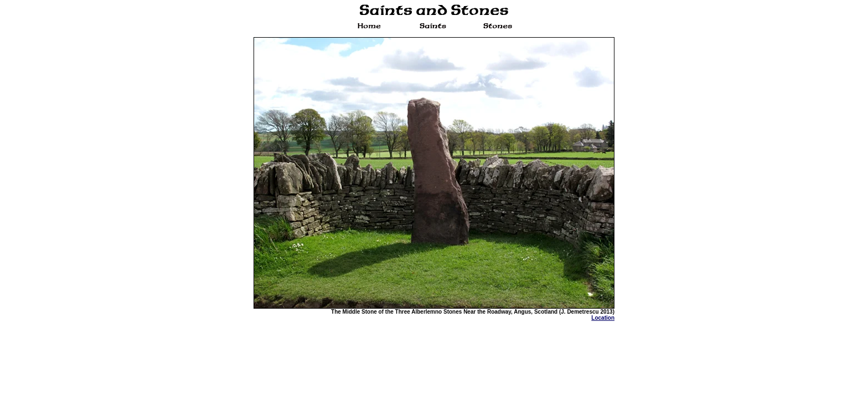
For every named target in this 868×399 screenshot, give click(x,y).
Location (603, 318)
